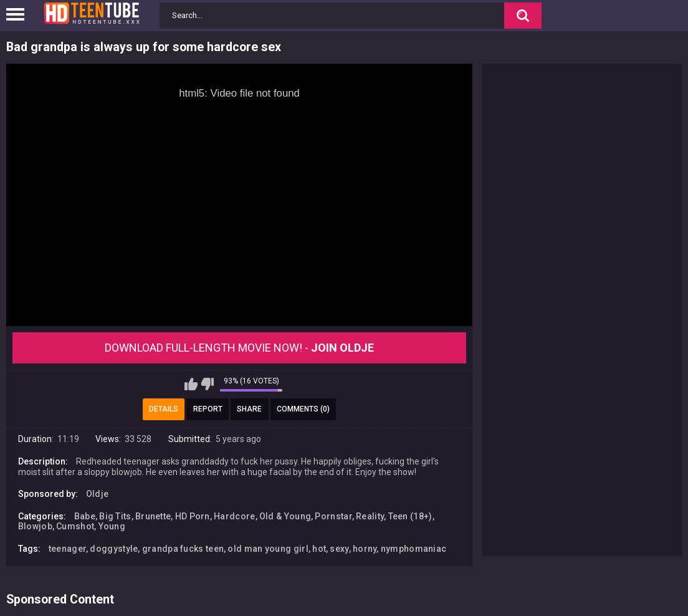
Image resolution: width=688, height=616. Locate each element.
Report (208, 409)
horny (365, 549)
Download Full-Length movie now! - (239, 348)
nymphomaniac (414, 549)
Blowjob (35, 526)
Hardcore (234, 516)
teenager (67, 549)
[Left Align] (18, 14)
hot (319, 549)
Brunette (153, 516)
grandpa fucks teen (183, 549)
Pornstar (333, 516)
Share (249, 409)
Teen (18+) (410, 516)
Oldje (98, 494)
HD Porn (193, 516)
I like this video (191, 384)
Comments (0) (303, 409)
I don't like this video (207, 384)
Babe (85, 516)
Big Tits (115, 516)
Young (112, 526)
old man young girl (268, 549)
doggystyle (114, 549)
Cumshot (75, 526)
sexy (339, 549)
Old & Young (285, 516)
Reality (370, 516)
